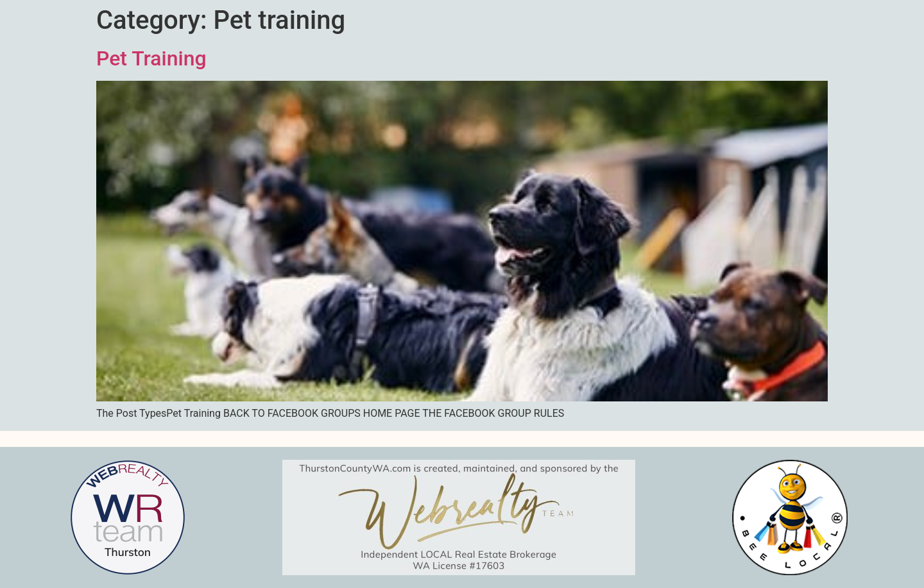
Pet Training (151, 58)
